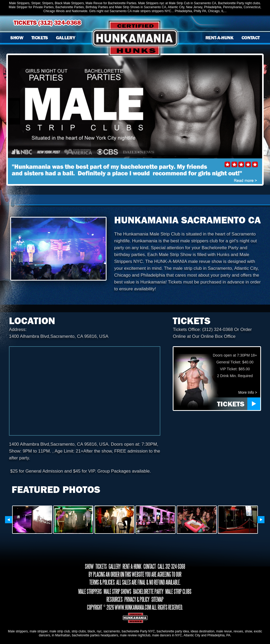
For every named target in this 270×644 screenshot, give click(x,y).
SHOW (17, 38)
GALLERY (66, 38)
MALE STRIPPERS (90, 592)
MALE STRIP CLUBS (178, 592)
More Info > (248, 392)
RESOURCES (115, 599)
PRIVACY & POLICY (137, 599)
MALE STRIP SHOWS (117, 592)
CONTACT (251, 38)
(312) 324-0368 (60, 23)
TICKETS (40, 38)
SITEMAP (157, 599)
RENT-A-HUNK (220, 38)
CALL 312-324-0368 (171, 566)
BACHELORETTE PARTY (148, 592)
